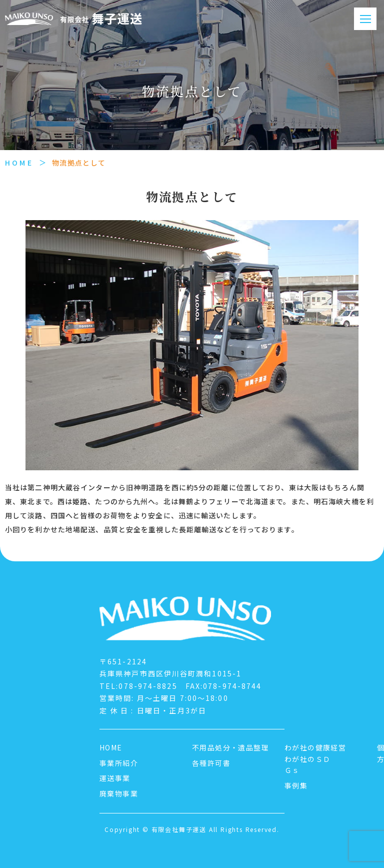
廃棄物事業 (119, 793)
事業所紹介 (119, 763)
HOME (19, 163)
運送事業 (115, 778)
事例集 (296, 785)
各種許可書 (211, 763)
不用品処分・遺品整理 (230, 747)
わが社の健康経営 (315, 747)
